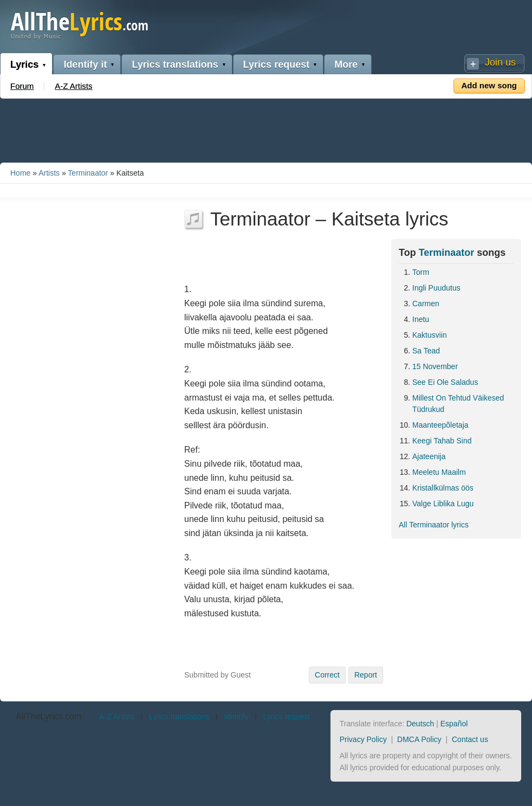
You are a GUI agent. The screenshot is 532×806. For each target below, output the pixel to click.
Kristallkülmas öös (443, 488)
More (346, 65)
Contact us (470, 739)
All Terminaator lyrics (434, 525)
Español (454, 724)
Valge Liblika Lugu (443, 504)
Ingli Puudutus (436, 288)
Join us (500, 62)
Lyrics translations (175, 65)
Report (366, 675)
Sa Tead (426, 351)
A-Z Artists (73, 86)
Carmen (426, 304)
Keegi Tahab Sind (442, 441)
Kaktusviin (430, 335)
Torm (421, 272)
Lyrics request (276, 65)
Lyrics (24, 65)
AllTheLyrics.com (48, 716)
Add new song (489, 85)
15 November (435, 366)
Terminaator (88, 173)
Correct (327, 675)
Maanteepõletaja (440, 425)
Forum (22, 86)
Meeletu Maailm (439, 472)
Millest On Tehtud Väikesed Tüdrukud (458, 404)
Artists (49, 173)
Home (20, 173)
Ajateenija (429, 456)
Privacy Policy (363, 739)
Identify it (85, 65)
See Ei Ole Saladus (445, 382)
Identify (236, 717)
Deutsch (420, 724)
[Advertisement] (266, 128)
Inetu (421, 319)
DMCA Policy (419, 739)
